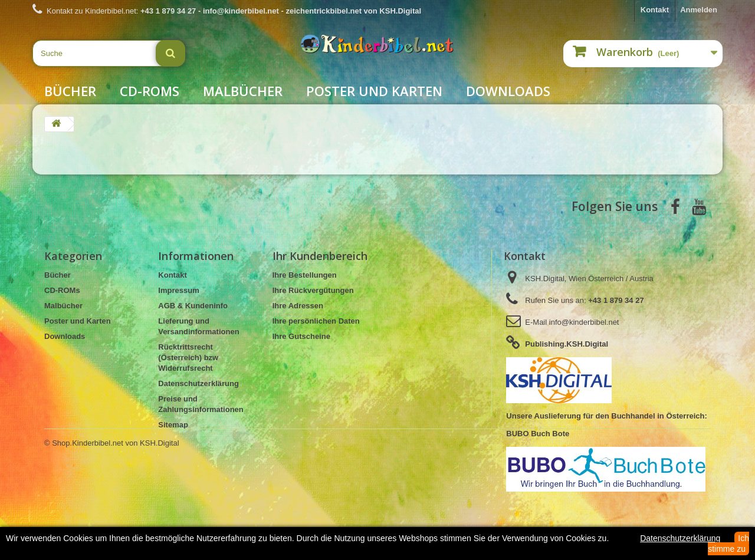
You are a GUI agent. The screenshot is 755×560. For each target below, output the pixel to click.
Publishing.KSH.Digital (567, 344)
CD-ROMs (150, 91)
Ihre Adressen (298, 306)
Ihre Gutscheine (301, 336)
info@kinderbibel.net (584, 322)
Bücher (70, 91)
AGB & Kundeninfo (193, 306)
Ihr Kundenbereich (320, 256)
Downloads (508, 91)
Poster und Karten (374, 91)
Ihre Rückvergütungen (313, 290)
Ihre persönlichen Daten (316, 321)
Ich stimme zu (728, 543)
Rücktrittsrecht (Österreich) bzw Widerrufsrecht (188, 358)
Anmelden (699, 10)
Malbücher (243, 91)
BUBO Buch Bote (538, 434)
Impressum (178, 290)
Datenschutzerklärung (198, 383)
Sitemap (173, 425)
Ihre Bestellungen (305, 275)
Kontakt (655, 10)
